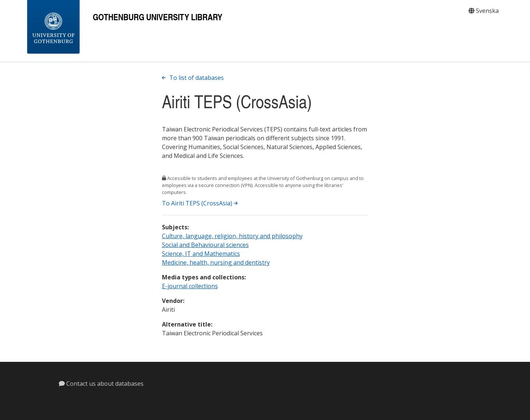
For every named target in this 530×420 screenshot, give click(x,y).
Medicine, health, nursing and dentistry (216, 262)
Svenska (484, 11)
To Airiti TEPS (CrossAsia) (200, 203)
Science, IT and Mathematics (201, 254)
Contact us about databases (101, 384)
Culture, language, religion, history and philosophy (232, 236)
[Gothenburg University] (53, 27)
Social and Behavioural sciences (205, 245)
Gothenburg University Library (158, 17)
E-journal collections (190, 286)
